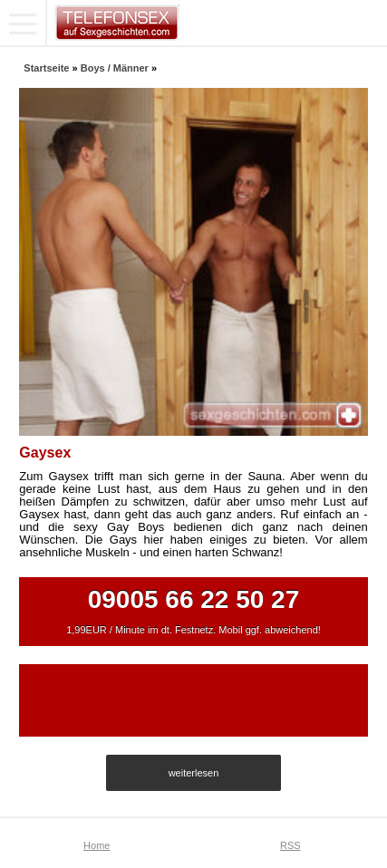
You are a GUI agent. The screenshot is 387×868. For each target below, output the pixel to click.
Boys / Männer (115, 68)
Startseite (46, 68)
